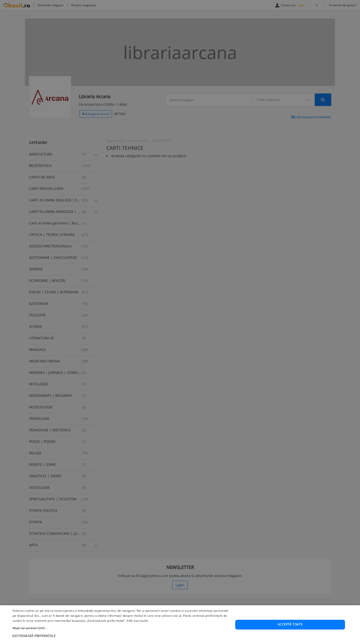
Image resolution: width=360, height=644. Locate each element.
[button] (121, 640)
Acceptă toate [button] (290, 636)
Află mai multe (137, 632)
